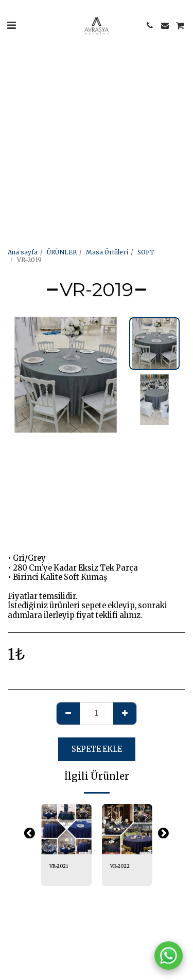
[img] (66, 829)
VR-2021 (59, 866)
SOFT (146, 252)
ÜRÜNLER (62, 252)
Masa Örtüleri (107, 252)
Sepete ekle (97, 749)
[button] (11, 25)
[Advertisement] (97, 97)
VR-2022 (120, 866)
